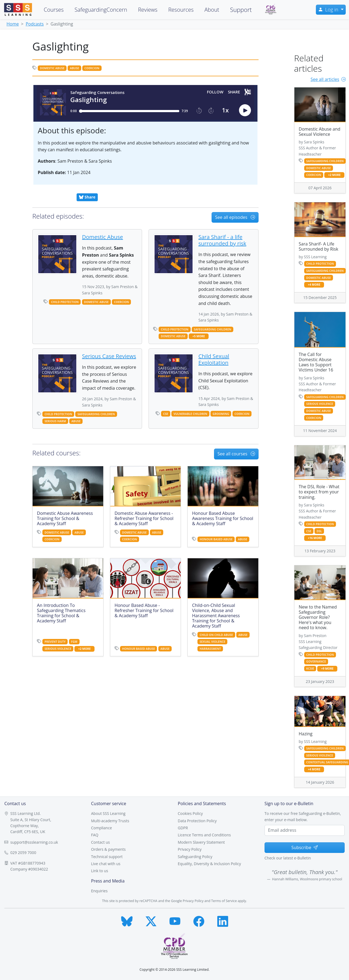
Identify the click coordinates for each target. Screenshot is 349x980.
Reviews (148, 10)
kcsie (310, 669)
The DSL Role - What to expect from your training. (319, 492)
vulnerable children (190, 414)
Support (241, 10)
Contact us (100, 842)
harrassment (210, 649)
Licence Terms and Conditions (204, 835)
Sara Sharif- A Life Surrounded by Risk (319, 246)
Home (13, 24)
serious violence (58, 649)
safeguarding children (213, 329)
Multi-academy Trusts (110, 821)
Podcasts (35, 24)
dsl (319, 531)
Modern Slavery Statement (201, 842)
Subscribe (305, 847)
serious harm (55, 421)
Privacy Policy (190, 849)
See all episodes (235, 217)
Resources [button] (181, 10)
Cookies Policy (190, 813)
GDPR (183, 828)
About (212, 10)
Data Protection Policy (197, 821)
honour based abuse (216, 539)
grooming (221, 414)
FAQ (95, 835)
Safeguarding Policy (195, 857)
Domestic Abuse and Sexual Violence (320, 132)
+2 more (84, 649)
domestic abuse (52, 68)
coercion (92, 68)
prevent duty (55, 642)
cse (166, 414)
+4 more (314, 285)
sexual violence (212, 642)
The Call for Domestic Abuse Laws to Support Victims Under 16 (316, 362)
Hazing (306, 734)
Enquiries (99, 891)
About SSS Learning (108, 813)
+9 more (327, 669)
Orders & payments (108, 849)
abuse (74, 68)
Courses (54, 10)
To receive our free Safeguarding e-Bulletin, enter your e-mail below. (303, 816)
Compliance (101, 828)
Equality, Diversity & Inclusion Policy (210, 864)
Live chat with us (106, 864)
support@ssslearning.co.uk (34, 842)
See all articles (328, 79)
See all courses (236, 454)
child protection (65, 302)
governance (316, 661)
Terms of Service (224, 901)
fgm (74, 642)
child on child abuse (216, 635)
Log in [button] (329, 10)
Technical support (107, 857)
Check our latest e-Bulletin (288, 858)
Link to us (100, 871)
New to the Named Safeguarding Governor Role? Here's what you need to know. (318, 617)
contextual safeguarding (327, 762)
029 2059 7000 (23, 853)
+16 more (315, 538)
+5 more (199, 336)
